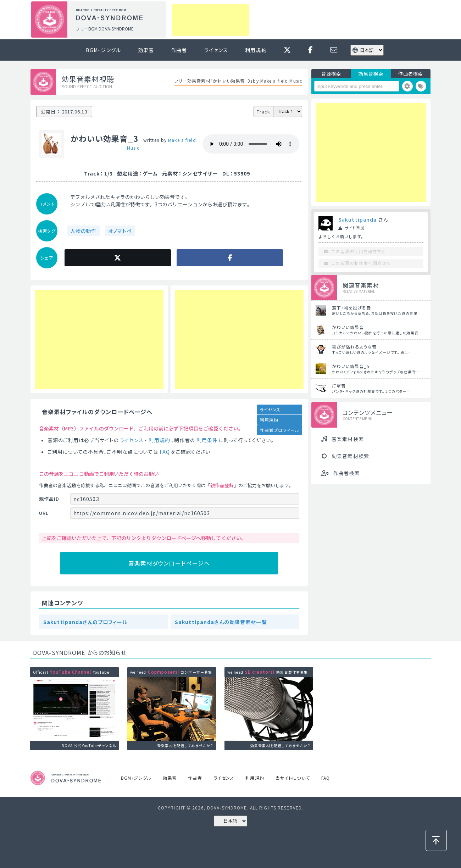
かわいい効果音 (348, 327)
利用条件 (207, 440)
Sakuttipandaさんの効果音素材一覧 (221, 622)
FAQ (165, 452)
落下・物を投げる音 (351, 308)
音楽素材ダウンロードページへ (169, 563)
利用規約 (256, 50)
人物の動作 (84, 231)
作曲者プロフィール (280, 430)
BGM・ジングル (103, 50)
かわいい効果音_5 (351, 366)
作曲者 (179, 50)
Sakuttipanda (357, 219)
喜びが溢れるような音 (354, 347)
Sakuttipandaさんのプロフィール (86, 622)
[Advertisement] (210, 20)
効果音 (146, 50)
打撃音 (339, 386)
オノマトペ (120, 231)
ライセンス (216, 50)
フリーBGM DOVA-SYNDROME (105, 29)
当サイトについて (293, 778)
